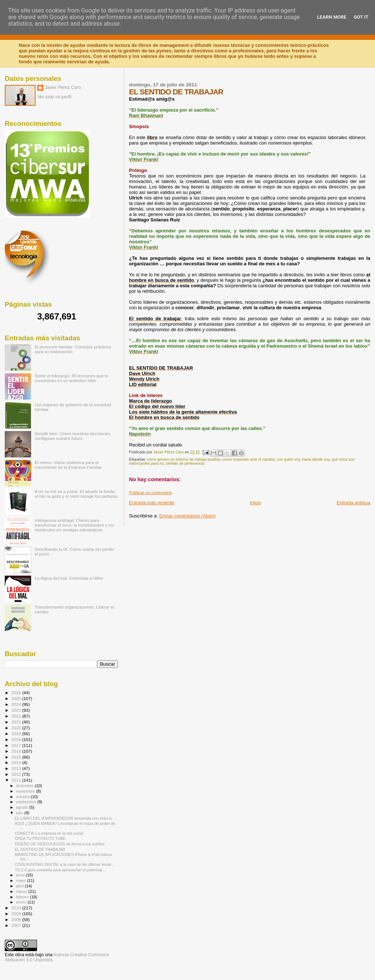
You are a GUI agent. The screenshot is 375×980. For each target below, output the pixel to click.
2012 (17, 774)
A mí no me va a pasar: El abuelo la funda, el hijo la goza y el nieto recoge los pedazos (76, 494)
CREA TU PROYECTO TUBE (40, 838)
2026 (17, 693)
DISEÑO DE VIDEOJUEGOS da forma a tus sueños (60, 844)
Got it (361, 17)
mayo (22, 880)
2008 (17, 919)
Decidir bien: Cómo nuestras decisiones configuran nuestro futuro (73, 436)
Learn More (332, 17)
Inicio (255, 503)
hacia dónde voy (316, 459)
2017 (17, 745)
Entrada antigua (353, 503)
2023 (17, 710)
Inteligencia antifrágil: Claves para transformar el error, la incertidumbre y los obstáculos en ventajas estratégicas (75, 525)
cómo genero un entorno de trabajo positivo (183, 459)
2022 (17, 716)
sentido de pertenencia (185, 463)
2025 (17, 698)
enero (22, 902)
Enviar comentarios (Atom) (187, 516)
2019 (17, 734)
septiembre (27, 802)
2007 (17, 925)
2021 (17, 722)
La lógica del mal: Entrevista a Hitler (69, 578)
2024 (17, 704)
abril (21, 886)
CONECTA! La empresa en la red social (49, 833)
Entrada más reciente (152, 503)
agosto (23, 807)
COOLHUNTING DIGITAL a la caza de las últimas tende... (64, 864)
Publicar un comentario (150, 493)
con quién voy (288, 459)
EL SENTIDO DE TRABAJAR (40, 849)
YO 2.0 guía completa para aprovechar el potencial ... (61, 870)
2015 (17, 757)
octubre (23, 797)
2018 (17, 739)
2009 (17, 914)
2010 (17, 908)
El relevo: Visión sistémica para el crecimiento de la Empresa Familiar (68, 465)
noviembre (26, 791)
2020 (17, 728)
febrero (23, 897)
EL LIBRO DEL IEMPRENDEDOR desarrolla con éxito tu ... (66, 818)
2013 (17, 768)
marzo (22, 891)
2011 (17, 780)
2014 (17, 762)
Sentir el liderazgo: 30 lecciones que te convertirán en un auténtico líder (72, 378)
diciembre (25, 786)
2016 (17, 751)
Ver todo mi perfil (54, 97)
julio (20, 813)
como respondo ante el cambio (249, 459)
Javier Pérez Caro (63, 87)
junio (21, 875)
